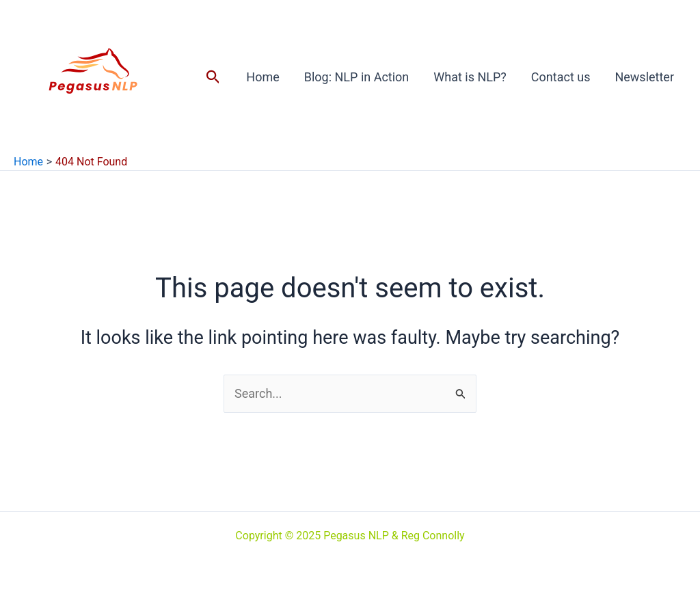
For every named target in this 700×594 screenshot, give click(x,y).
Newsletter (644, 77)
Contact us (561, 77)
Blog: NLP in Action (357, 77)
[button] (213, 77)
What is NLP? (470, 77)
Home (262, 77)
